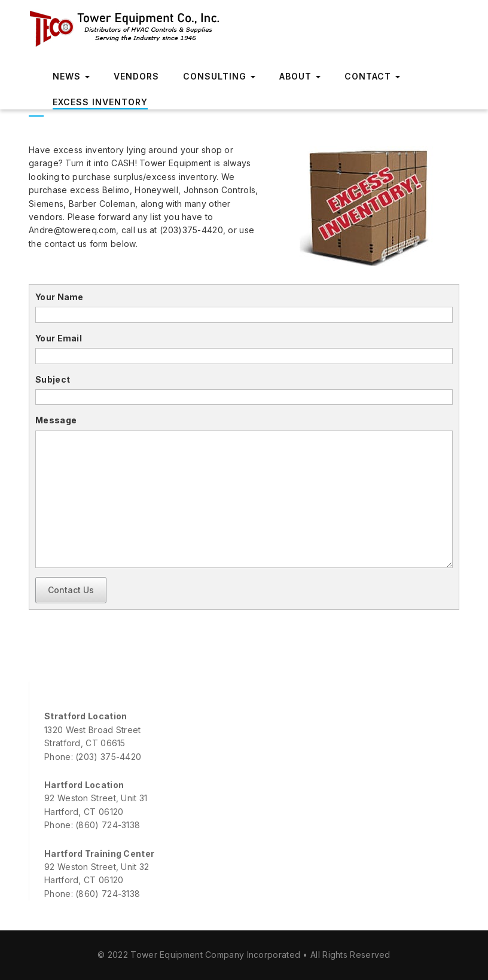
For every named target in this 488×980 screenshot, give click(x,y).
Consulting (219, 76)
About (300, 76)
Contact (372, 76)
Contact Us (71, 590)
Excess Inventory (100, 102)
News (71, 76)
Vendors (136, 76)
